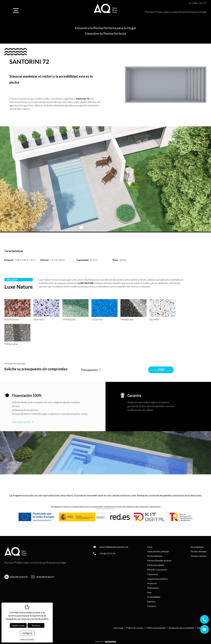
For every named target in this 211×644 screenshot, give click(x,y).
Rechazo (36, 625)
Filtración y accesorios (157, 570)
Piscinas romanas (198, 556)
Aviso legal (118, 628)
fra (205, 3)
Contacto (152, 606)
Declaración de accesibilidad (181, 628)
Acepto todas (18, 625)
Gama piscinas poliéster (158, 551)
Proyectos (152, 583)
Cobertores (153, 574)
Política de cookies (135, 628)
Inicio (150, 547)
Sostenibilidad (154, 597)
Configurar (27, 633)
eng (200, 3)
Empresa (151, 601)
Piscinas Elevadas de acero (159, 560)
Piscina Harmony (155, 556)
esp (195, 3)
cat (190, 3)
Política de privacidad (156, 628)
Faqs (149, 592)
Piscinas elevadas (199, 551)
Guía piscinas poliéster (158, 579)
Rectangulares (197, 547)
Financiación (153, 588)
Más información (23, 422)
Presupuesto (91, 370)
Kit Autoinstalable (156, 565)
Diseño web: (105, 642)
